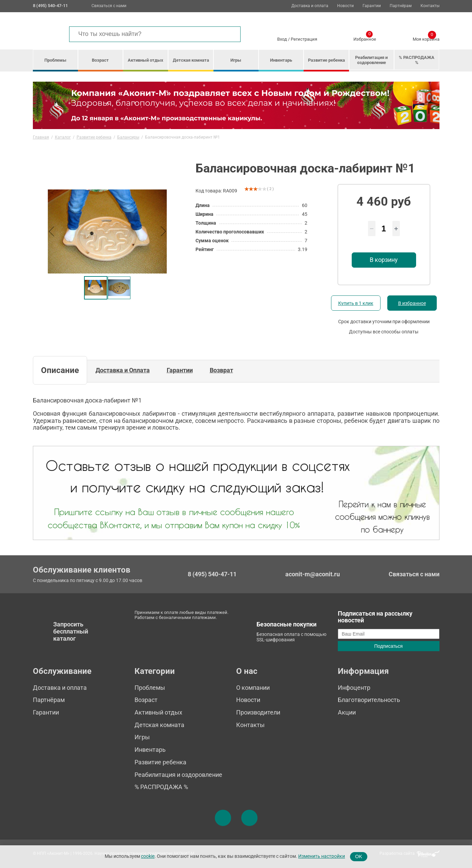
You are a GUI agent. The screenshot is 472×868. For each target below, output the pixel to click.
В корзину (384, 260)
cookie (148, 856)
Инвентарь (281, 60)
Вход (282, 39)
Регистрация (304, 39)
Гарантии (372, 6)
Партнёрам (401, 6)
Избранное (365, 38)
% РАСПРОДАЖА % (417, 60)
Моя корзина (426, 38)
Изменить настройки (322, 856)
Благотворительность (369, 700)
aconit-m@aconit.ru (313, 574)
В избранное (412, 303)
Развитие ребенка (326, 60)
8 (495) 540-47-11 (212, 574)
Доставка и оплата (310, 6)
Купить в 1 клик (356, 303)
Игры (236, 60)
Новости (345, 6)
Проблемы (55, 60)
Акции (347, 712)
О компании (253, 688)
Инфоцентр (354, 688)
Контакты (430, 6)
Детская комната (191, 60)
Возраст (100, 60)
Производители (258, 712)
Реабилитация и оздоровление (371, 60)
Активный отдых (146, 60)
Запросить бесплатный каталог (71, 631)
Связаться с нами (109, 6)
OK (359, 856)
